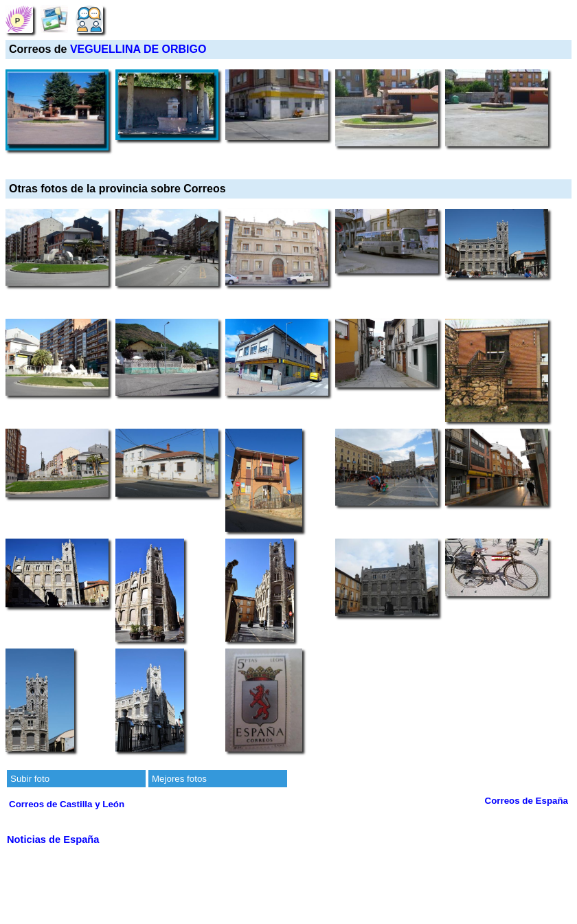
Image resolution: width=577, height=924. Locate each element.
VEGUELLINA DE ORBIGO (138, 49)
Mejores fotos (179, 779)
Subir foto (30, 779)
